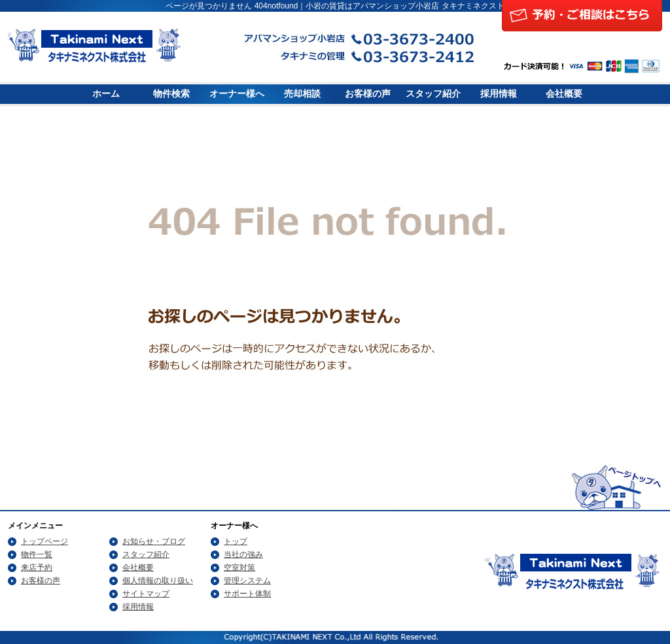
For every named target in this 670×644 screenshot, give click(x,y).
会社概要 (564, 94)
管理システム (247, 581)
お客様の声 (368, 94)
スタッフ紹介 (433, 94)
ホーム (106, 94)
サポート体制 (247, 594)
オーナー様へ (237, 94)
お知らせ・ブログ (154, 541)
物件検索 (171, 94)
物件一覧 (37, 554)
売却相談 (302, 94)
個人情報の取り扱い (158, 581)
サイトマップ (146, 594)
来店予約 (37, 568)
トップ (236, 541)
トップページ (44, 541)
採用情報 (499, 94)
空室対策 (239, 568)
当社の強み (243, 554)
